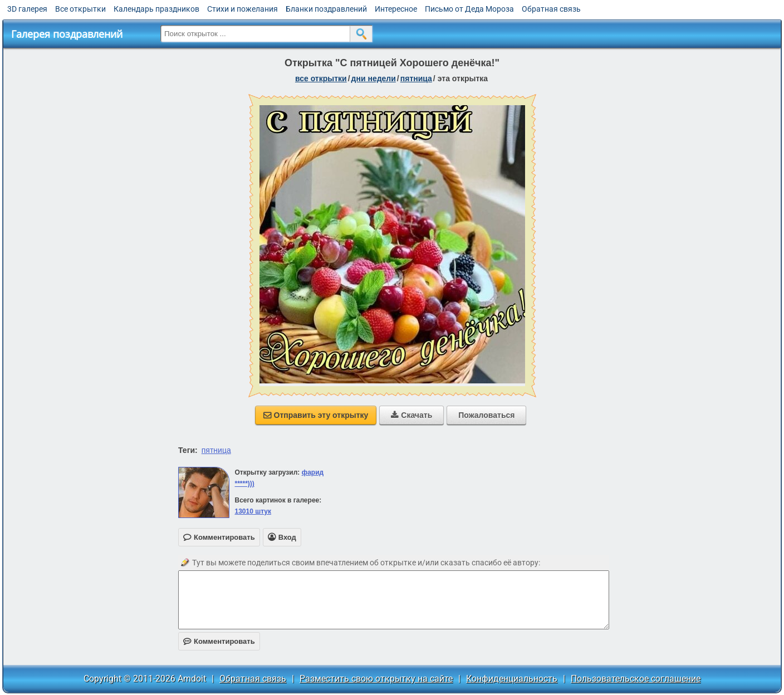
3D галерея (27, 9)
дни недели (374, 78)
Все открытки (80, 9)
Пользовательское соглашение (636, 679)
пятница (416, 78)
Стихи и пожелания (242, 9)
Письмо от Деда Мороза (469, 9)
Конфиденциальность (512, 679)
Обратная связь (551, 9)
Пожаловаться (486, 415)
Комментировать (219, 641)
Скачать (411, 415)
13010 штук (253, 511)
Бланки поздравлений (326, 9)
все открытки (321, 78)
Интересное (396, 9)
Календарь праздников (156, 9)
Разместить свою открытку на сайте (376, 679)
